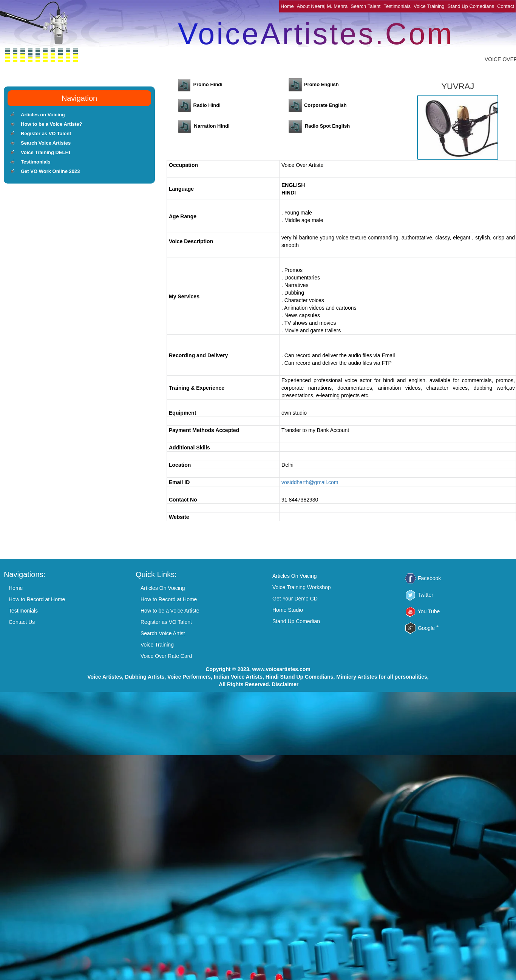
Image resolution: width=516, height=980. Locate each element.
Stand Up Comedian (296, 621)
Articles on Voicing (43, 115)
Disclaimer (285, 684)
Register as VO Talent (46, 133)
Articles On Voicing (163, 588)
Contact (506, 6)
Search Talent (365, 6)
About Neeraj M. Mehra (322, 6)
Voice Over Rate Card (166, 656)
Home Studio (288, 610)
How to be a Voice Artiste (170, 611)
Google (428, 628)
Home (287, 6)
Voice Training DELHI (46, 152)
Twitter (426, 595)
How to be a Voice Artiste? (52, 124)
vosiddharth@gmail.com (310, 482)
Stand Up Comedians (471, 6)
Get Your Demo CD (295, 599)
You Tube (429, 611)
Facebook (429, 578)
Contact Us (22, 622)
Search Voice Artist (163, 633)
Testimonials (397, 6)
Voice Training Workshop (302, 587)
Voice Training (429, 6)
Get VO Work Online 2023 (50, 171)
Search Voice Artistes (46, 143)
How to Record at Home (37, 599)
